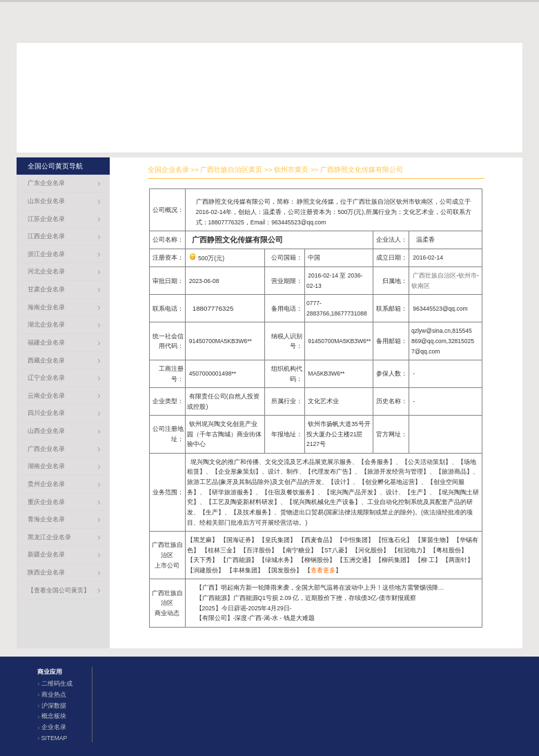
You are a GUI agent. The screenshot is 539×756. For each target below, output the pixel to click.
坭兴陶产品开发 (352, 492)
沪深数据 (54, 706)
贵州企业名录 (46, 484)
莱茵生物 (433, 540)
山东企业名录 (46, 201)
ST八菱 (334, 550)
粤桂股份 (449, 550)
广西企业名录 (46, 449)
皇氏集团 (277, 540)
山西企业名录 (46, 431)
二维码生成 (57, 684)
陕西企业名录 (46, 572)
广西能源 (239, 560)
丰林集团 (245, 570)
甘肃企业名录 (46, 289)
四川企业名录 (46, 413)
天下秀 (203, 560)
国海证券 (239, 540)
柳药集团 (394, 560)
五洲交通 (355, 560)
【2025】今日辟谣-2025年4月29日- (244, 608)
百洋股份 (259, 550)
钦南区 (421, 286)
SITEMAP (54, 738)
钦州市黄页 (291, 169)
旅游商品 (454, 472)
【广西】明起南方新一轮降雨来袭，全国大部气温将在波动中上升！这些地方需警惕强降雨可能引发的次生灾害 (348, 588)
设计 (340, 482)
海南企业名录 (46, 307)
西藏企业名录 (46, 360)
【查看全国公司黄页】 (59, 590)
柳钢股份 (317, 560)
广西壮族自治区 (434, 275)
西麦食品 (317, 540)
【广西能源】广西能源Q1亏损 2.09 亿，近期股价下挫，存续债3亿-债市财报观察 (306, 598)
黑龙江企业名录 (49, 537)
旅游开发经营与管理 (395, 472)
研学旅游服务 (231, 492)
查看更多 (323, 570)
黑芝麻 (203, 540)
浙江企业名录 (46, 254)
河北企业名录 (46, 271)
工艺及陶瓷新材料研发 (243, 502)
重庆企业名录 (46, 502)
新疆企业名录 (46, 554)
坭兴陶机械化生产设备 (324, 502)
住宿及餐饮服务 (290, 492)
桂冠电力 (410, 550)
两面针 (458, 560)
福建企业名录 (46, 342)
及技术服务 (252, 512)
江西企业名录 (46, 236)
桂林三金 (220, 550)
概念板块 (54, 716)
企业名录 (54, 727)
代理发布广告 (330, 472)
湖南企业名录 (46, 466)
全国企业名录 (168, 169)
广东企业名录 (46, 183)
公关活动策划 (427, 462)
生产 (417, 492)
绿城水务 (277, 560)
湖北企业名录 (46, 324)
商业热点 (54, 695)
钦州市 (468, 275)
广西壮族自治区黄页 (231, 169)
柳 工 (428, 560)
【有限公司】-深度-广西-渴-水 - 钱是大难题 (255, 618)
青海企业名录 (46, 519)
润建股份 (206, 570)
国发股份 (284, 570)
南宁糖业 (298, 550)
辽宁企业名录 (46, 378)
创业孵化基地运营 (390, 482)
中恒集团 (355, 540)
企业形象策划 (237, 472)
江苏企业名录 (46, 219)
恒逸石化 (394, 540)
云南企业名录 (46, 396)
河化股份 (371, 550)
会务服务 (377, 462)
